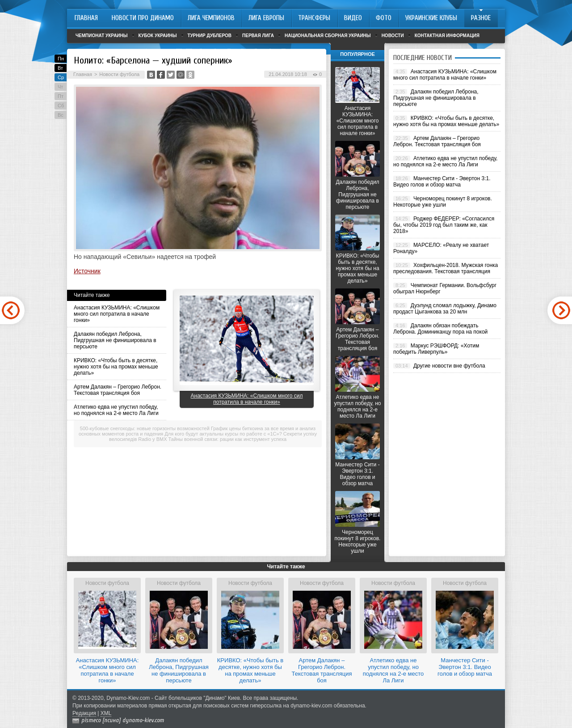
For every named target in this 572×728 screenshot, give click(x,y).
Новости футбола (119, 74)
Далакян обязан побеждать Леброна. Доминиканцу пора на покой (440, 329)
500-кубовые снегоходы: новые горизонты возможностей (145, 428)
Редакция (84, 713)
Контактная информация (447, 36)
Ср (61, 77)
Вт (60, 68)
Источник (87, 271)
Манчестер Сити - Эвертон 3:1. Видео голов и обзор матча (357, 474)
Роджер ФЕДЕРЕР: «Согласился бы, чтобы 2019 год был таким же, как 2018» (444, 225)
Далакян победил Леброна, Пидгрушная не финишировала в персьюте (115, 340)
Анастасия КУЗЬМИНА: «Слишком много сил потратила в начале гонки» (117, 314)
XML (106, 713)
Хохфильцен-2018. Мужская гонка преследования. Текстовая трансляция (446, 268)
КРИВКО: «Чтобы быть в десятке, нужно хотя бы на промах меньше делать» (116, 367)
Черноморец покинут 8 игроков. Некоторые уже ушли (358, 542)
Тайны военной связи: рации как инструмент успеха (228, 439)
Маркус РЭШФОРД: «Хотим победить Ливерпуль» (436, 349)
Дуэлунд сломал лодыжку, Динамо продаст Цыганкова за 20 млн (445, 309)
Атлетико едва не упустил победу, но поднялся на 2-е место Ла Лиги (116, 410)
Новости (393, 36)
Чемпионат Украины (102, 36)
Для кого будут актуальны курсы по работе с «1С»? (223, 434)
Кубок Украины (158, 36)
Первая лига (258, 36)
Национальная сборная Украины (328, 36)
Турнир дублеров (210, 36)
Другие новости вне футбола (449, 366)
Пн (61, 59)
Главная (83, 74)
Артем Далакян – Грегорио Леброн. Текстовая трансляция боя (118, 390)
